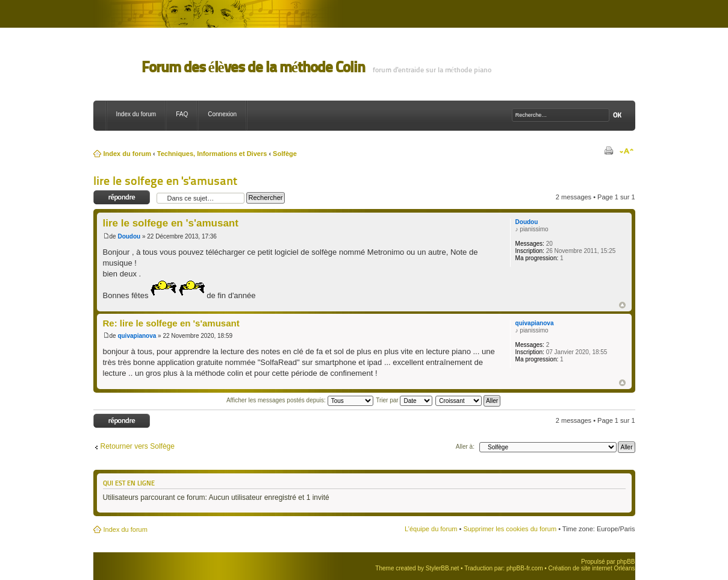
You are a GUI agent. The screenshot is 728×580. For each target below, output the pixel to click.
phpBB (626, 562)
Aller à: (465, 447)
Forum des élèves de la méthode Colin (253, 67)
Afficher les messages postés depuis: (300, 400)
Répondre (122, 198)
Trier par (404, 400)
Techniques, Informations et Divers (212, 154)
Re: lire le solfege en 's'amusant (171, 323)
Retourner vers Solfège (138, 446)
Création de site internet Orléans (592, 568)
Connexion (222, 114)
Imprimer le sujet (608, 151)
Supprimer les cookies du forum (510, 529)
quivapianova (137, 336)
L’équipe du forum (431, 529)
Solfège (285, 154)
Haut (622, 305)
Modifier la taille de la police (627, 151)
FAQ (182, 114)
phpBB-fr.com (525, 568)
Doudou (129, 236)
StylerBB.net (443, 568)
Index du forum (136, 114)
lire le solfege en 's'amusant (165, 181)
